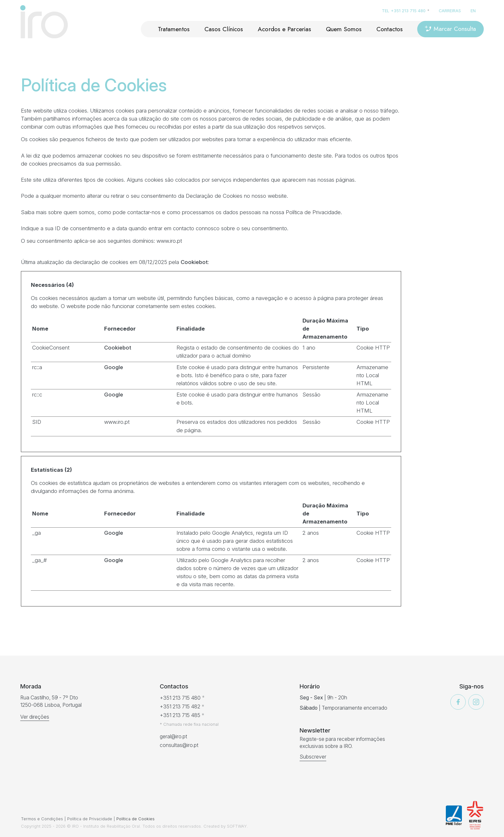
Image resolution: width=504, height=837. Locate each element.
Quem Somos (344, 29)
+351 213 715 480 (408, 11)
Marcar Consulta (450, 29)
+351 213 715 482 (180, 707)
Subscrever (313, 757)
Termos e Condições (42, 819)
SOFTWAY (237, 826)
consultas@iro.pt (179, 745)
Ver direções (35, 717)
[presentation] (48, 795)
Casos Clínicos (224, 29)
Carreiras (450, 11)
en (473, 11)
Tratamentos (174, 29)
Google (114, 367)
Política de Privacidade (90, 819)
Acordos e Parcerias (284, 29)
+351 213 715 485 (180, 715)
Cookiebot (194, 262)
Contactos (390, 29)
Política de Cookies (135, 819)
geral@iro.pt (173, 737)
